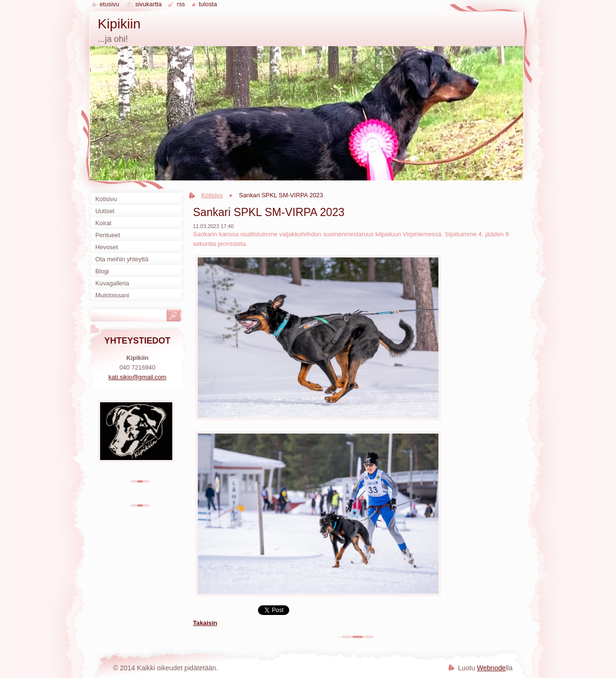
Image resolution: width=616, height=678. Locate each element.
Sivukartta (148, 4)
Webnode (491, 668)
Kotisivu (212, 195)
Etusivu (109, 4)
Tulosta (208, 4)
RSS (181, 4)
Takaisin (205, 623)
